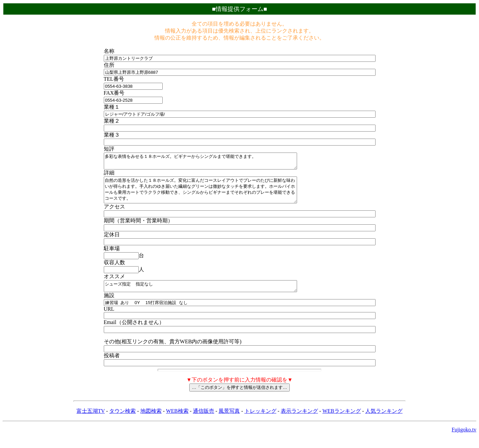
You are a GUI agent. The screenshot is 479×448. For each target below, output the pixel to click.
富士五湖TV (91, 421)
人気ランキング (384, 421)
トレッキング (260, 421)
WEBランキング (342, 421)
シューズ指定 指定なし (212, 295)
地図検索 (151, 421)
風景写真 (229, 421)
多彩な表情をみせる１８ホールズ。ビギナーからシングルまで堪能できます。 (212, 163)
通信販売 (204, 421)
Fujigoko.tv (464, 440)
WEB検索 (177, 421)
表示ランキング (299, 421)
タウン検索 (122, 421)
